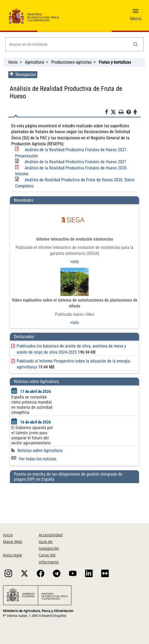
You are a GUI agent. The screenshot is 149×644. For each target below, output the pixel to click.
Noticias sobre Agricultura (40, 451)
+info (74, 262)
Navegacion (23, 74)
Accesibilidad (51, 535)
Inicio (13, 62)
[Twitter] (115, 112)
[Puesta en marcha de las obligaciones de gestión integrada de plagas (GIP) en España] (74, 498)
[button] (136, 13)
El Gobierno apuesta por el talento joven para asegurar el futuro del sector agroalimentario (32, 435)
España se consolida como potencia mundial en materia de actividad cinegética (32, 405)
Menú (136, 19)
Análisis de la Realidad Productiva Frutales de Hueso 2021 (75, 162)
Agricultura (34, 62)
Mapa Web (13, 542)
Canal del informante (49, 558)
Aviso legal (12, 555)
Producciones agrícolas (71, 62)
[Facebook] (108, 113)
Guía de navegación (49, 545)
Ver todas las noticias (34, 459)
